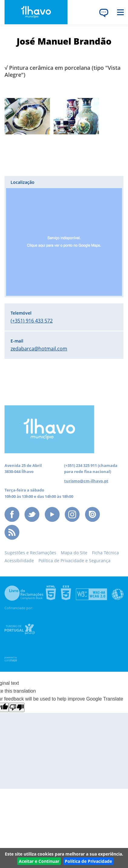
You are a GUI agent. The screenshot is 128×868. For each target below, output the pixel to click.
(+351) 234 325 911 (80, 465)
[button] (64, 237)
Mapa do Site (74, 553)
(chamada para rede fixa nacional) (91, 468)
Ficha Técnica (105, 553)
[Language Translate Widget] (104, 13)
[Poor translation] (17, 707)
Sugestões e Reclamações (30, 553)
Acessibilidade (19, 561)
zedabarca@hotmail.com (39, 349)
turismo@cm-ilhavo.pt (86, 481)
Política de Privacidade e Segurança (74, 561)
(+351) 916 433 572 (32, 321)
